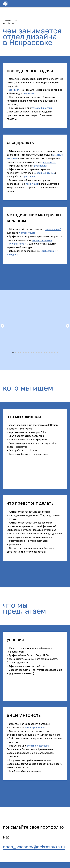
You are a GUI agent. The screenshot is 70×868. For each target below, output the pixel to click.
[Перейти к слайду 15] (49, 353)
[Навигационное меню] (66, 4)
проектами (32, 184)
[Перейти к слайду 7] (29, 353)
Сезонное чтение (45, 173)
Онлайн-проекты (19, 244)
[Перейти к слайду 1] (13, 353)
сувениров (29, 177)
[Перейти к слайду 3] (18, 353)
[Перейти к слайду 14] (47, 353)
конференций (48, 251)
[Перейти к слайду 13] (44, 353)
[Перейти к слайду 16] (52, 353)
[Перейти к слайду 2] (16, 353)
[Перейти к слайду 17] (55, 353)
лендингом (49, 162)
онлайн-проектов (42, 240)
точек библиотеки (42, 108)
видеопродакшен (35, 728)
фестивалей (41, 166)
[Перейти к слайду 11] (39, 353)
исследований (53, 229)
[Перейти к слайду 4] (21, 353)
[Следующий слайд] (68, 326)
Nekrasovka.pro (27, 233)
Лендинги (15, 90)
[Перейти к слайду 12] (42, 353)
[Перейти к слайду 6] (26, 353)
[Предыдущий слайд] (2, 326)
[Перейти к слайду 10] (36, 353)
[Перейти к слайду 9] (34, 353)
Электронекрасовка (38, 746)
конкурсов (13, 255)
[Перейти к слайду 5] (23, 353)
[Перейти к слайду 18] (57, 353)
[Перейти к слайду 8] (31, 353)
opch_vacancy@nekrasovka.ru (34, 847)
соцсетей (28, 93)
